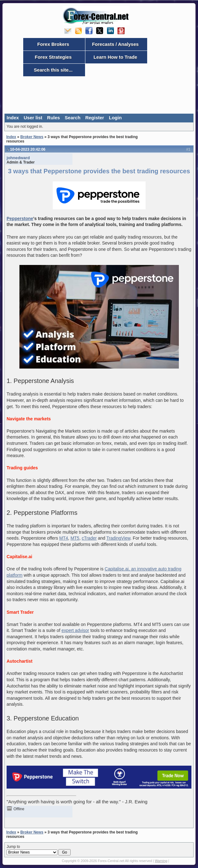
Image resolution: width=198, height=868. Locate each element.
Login (115, 118)
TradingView (118, 538)
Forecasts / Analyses (115, 44)
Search (72, 118)
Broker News (32, 137)
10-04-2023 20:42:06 (28, 149)
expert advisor (75, 630)
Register (95, 118)
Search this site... (53, 70)
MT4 (64, 538)
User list (33, 118)
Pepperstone (20, 218)
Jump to (39, 850)
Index (13, 118)
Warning (161, 861)
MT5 (75, 538)
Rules (54, 118)
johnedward (18, 158)
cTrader (89, 538)
